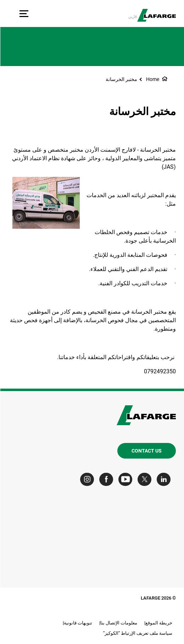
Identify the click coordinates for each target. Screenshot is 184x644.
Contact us (146, 451)
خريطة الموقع (158, 623)
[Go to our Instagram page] (88, 479)
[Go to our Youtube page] (127, 479)
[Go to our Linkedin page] (165, 479)
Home (152, 79)
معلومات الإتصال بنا (118, 623)
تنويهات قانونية (78, 623)
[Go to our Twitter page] (146, 479)
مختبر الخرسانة (121, 79)
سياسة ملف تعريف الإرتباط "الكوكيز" (137, 633)
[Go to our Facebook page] (108, 479)
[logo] (156, 15)
